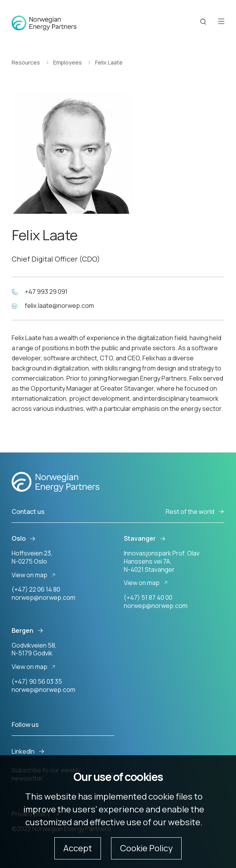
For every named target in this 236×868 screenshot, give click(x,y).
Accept (78, 848)
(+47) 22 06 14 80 (36, 589)
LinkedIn (28, 752)
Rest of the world (195, 512)
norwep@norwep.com (43, 597)
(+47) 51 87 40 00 (148, 597)
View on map (35, 575)
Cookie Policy (146, 848)
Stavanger (145, 539)
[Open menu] (221, 22)
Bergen (28, 631)
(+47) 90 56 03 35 (37, 681)
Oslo (24, 539)
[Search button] (203, 22)
